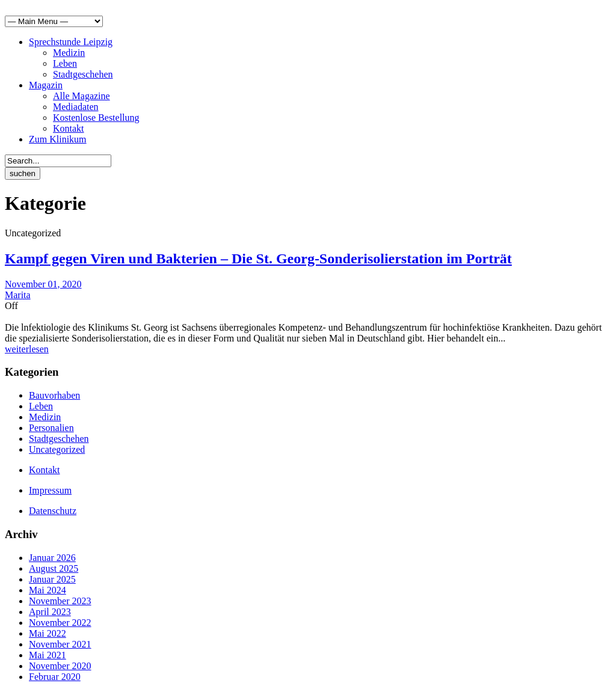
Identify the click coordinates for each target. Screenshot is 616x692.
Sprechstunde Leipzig (71, 42)
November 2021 (60, 644)
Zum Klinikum (58, 139)
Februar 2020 (55, 677)
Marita (18, 295)
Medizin (69, 53)
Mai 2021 (48, 655)
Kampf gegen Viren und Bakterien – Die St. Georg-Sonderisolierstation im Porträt (258, 259)
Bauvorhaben (54, 395)
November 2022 (60, 623)
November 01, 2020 (43, 284)
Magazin (46, 85)
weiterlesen (27, 349)
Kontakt (69, 128)
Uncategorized (57, 449)
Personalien (51, 428)
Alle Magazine (82, 96)
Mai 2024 (48, 590)
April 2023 (50, 612)
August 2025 (54, 568)
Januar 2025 (52, 579)
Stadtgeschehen (83, 74)
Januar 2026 (52, 558)
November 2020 (60, 666)
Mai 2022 (48, 633)
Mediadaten (76, 107)
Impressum (50, 490)
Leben (65, 63)
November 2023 (60, 601)
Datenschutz (53, 511)
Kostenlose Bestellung (96, 118)
